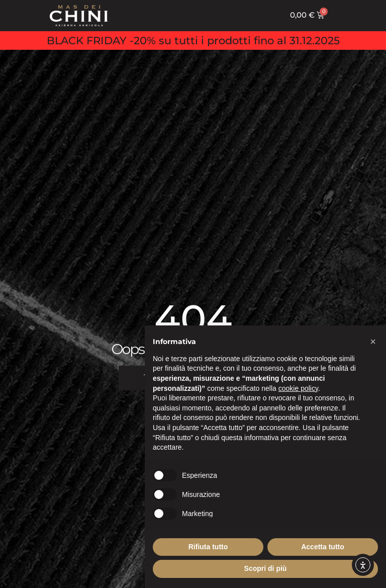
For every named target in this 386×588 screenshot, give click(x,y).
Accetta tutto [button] (323, 547)
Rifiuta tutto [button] (208, 547)
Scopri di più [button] (266, 568)
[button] (373, 342)
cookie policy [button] (298, 388)
